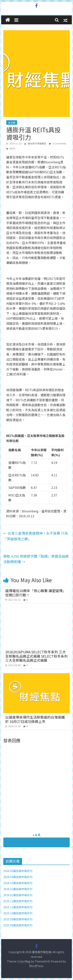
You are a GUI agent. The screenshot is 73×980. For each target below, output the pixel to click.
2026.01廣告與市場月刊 (18, 895)
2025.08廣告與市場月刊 (18, 925)
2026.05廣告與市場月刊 (18, 871)
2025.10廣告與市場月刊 (18, 913)
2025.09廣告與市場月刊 (18, 919)
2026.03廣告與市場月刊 (18, 883)
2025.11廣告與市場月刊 (18, 907)
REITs (12, 148)
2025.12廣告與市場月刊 (18, 901)
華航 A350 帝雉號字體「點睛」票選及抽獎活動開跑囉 (36, 559)
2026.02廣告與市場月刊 (18, 889)
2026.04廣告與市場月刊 (18, 877)
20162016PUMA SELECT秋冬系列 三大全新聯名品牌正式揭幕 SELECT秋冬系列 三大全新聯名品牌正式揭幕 (36, 656)
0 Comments (58, 143)
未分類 (12, 122)
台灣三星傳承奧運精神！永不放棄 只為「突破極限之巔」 (36, 536)
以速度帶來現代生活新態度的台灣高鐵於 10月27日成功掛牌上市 (35, 719)
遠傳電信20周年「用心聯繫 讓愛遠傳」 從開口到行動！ (36, 593)
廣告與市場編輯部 (37, 143)
